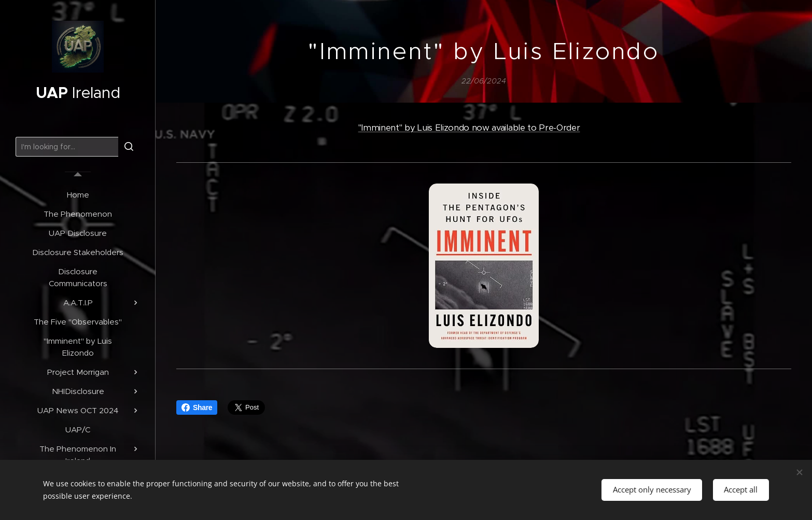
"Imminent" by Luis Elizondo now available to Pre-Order (469, 128)
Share (197, 407)
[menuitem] (78, 195)
